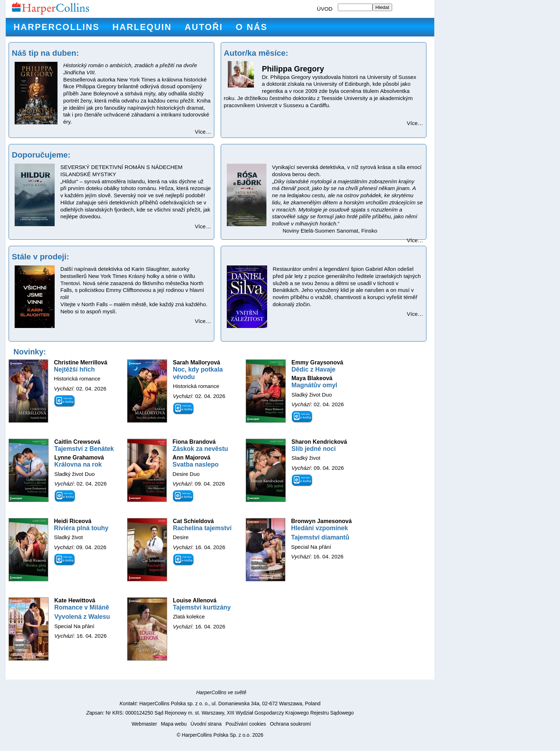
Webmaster (144, 724)
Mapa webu (174, 724)
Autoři (204, 27)
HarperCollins (57, 27)
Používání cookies (246, 724)
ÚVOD (325, 9)
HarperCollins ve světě (221, 692)
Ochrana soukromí (291, 724)
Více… (203, 132)
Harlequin (142, 27)
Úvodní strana (206, 724)
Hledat (382, 7)
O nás (252, 27)
